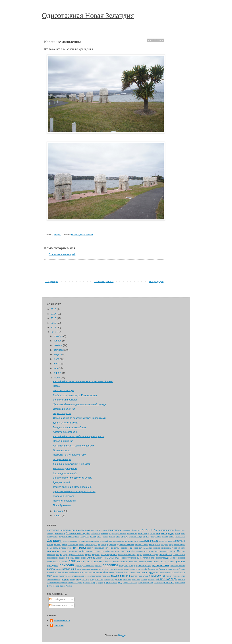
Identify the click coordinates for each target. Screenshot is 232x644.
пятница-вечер (178, 566)
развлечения (69, 569)
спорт (144, 572)
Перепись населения (64, 501)
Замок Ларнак (91, 545)
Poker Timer (180, 583)
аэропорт (127, 530)
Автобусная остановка (65, 432)
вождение (85, 537)
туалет (134, 576)
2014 (54, 327)
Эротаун (86, 583)
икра (171, 544)
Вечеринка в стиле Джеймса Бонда (72, 478)
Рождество (153, 569)
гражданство (155, 537)
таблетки (63, 576)
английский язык (81, 530)
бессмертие (180, 530)
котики (177, 548)
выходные (96, 537)
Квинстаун (115, 548)
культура (64, 551)
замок (82, 545)
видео (171, 533)
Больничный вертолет (65, 400)
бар (143, 530)
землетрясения (141, 545)
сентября (59, 350)
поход (163, 561)
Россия (161, 569)
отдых (118, 558)
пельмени (173, 558)
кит (141, 548)
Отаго (112, 558)
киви (130, 548)
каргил (90, 548)
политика (133, 561)
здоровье (111, 544)
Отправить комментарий (62, 254)
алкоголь (66, 530)
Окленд (91, 558)
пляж (72, 561)
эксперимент (62, 583)
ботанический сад (75, 533)
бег (155, 530)
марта (57, 377)
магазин (125, 551)
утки (183, 576)
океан (84, 558)
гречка (165, 537)
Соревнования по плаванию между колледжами (79, 418)
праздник (180, 561)
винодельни (52, 537)
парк (153, 558)
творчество (96, 576)
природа (67, 565)
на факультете (109, 554)
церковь (119, 579)
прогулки (110, 565)
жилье (50, 544)
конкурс (157, 548)
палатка (146, 558)
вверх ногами (120, 533)
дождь (117, 541)
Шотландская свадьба (65, 473)
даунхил (67, 541)
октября (58, 345)
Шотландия (153, 579)
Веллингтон (132, 533)
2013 (54, 332)
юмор (93, 583)
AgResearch (111, 583)
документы (133, 541)
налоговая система (127, 555)
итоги (70, 548)
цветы (106, 579)
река (111, 569)
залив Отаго (73, 545)
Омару (99, 558)
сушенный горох (178, 572)
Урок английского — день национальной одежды (80, 404)
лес (102, 551)
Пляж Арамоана (62, 505)
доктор (124, 541)
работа (51, 569)
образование (53, 558)
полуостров (153, 561)
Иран (49, 548)
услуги (169, 576)
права (171, 561)
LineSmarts (159, 583)
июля (57, 359)
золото (157, 545)
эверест (181, 579)
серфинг (104, 572)
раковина (86, 569)
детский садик (108, 541)
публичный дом (144, 566)
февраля (59, 511)
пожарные (108, 561)
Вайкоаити (96, 533)
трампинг (116, 576)
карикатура (99, 548)
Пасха (56, 386)
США (50, 576)
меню (173, 551)
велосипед (143, 533)
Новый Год (166, 554)
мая (56, 368)
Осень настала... (62, 450)
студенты (153, 572)
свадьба (96, 572)
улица (146, 576)
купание (74, 551)
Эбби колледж (168, 579)
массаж (147, 551)
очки (124, 558)
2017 (54, 314)
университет (157, 576)
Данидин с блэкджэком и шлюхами (72, 464)
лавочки (97, 551)
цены (112, 579)
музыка (96, 554)
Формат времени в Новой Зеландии (72, 487)
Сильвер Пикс (122, 572)
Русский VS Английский (58, 572)
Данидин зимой (61, 482)
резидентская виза (100, 569)
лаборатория (85, 551)
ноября (58, 341)
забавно (58, 545)
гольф (112, 537)
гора (118, 537)
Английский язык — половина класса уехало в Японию (83, 381)
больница (60, 533)
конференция (167, 548)
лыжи (117, 551)
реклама (118, 569)
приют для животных (85, 566)
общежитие (64, 558)
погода (81, 561)
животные (180, 541)
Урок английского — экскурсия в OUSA (74, 491)
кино (136, 548)
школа (144, 579)
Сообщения (57, 599)
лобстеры (109, 551)
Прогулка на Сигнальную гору (69, 455)
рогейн (144, 569)
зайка (64, 545)
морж (65, 555)
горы (146, 537)
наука (139, 554)
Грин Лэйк (180, 537)
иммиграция (180, 545)
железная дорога (166, 541)
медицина (165, 551)
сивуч (112, 572)
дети (99, 541)
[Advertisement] (104, 270)
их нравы (80, 548)
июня (57, 364)
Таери (70, 576)
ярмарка (100, 583)
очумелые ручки (134, 558)
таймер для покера (82, 576)
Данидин (57, 235)
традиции (106, 576)
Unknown (59, 625)
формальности (54, 579)
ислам (55, 548)
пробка (98, 566)
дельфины (76, 541)
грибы (172, 537)
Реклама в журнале (64, 496)
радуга (59, 569)
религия (127, 569)
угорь (140, 576)
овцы (72, 558)
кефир (124, 548)
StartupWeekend (66, 586)
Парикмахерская (62, 413)
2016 (54, 318)
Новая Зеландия (151, 555)
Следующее (52, 281)
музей (88, 554)
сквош (132, 572)
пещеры (57, 561)
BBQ (120, 583)
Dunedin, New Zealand (82, 235)
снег (138, 572)
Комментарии (58, 605)
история (63, 548)
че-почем (127, 579)
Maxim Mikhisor (62, 621)
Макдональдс (137, 551)
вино (183, 533)
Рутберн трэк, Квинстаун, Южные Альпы (75, 395)
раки (79, 569)
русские (169, 569)
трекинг (126, 576)
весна (152, 533)
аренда (95, 530)
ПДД (165, 558)
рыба (71, 572)
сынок (56, 576)
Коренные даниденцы (65, 468)
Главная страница (104, 281)
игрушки (165, 545)
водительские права (69, 537)
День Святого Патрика (65, 423)
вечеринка (161, 533)
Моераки (181, 551)
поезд (89, 561)
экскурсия (51, 583)
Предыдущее (156, 281)
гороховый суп (135, 537)
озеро (78, 558)
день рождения (88, 541)
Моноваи (51, 555)
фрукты (65, 579)
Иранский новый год (64, 409)
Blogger (122, 635)
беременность (166, 530)
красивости (53, 551)
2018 (54, 309)
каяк (107, 548)
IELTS (151, 583)
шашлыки (136, 579)
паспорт (159, 558)
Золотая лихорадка (64, 390)
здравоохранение (125, 544)
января (58, 516)
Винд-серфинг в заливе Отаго (69, 427)
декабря (58, 336)
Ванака (105, 533)
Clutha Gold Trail (130, 583)
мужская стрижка (76, 555)
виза (178, 533)
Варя (111, 533)
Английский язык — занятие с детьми (73, 446)
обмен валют (179, 555)
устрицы (176, 576)
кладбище (148, 548)
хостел (100, 579)
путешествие (161, 565)
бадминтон (136, 530)
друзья (147, 541)
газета (105, 537)
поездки (97, 561)
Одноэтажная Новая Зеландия (88, 15)
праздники (53, 566)
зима (151, 544)
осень (105, 558)
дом (141, 541)
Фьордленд (75, 579)
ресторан (136, 569)
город (124, 537)
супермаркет (164, 572)
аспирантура (115, 530)
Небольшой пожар (63, 441)
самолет (87, 572)
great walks (143, 583)
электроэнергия (75, 583)
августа (58, 354)
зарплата (102, 545)
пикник (65, 561)
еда (155, 540)
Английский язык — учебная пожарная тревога (78, 436)
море (59, 554)
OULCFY (169, 583)
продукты (124, 566)
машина (155, 551)
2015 (54, 323)
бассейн (149, 530)
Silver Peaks (53, 586)
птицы (132, 566)
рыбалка (79, 572)
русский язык (179, 569)
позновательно (121, 561)
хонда (93, 579)
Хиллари (85, 579)
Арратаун (103, 530)
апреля (58, 373)
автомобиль (54, 530)
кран (183, 548)
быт (88, 533)
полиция (142, 561)
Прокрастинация (62, 459)
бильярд (51, 533)
